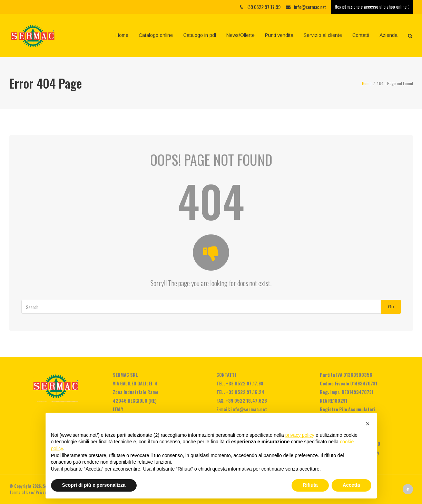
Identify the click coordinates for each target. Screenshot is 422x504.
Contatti (361, 35)
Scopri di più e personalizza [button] (94, 485)
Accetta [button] (351, 485)
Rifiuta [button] (310, 485)
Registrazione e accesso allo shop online (372, 6)
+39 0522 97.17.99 (245, 383)
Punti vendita (279, 35)
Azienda (389, 35)
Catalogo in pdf (200, 35)
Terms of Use (21, 492)
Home (122, 35)
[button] (368, 424)
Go (391, 307)
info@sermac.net (310, 7)
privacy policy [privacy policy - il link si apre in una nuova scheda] (300, 435)
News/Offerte (241, 35)
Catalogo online (156, 35)
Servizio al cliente (323, 35)
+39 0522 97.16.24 (245, 392)
